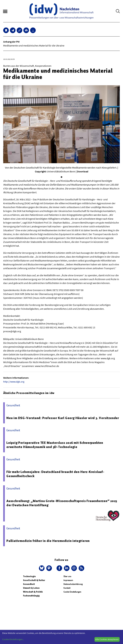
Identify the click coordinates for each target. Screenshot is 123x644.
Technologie (29, 576)
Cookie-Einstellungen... (13, 639)
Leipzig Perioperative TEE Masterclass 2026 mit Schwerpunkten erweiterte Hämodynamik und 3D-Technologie (55, 445)
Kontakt (67, 588)
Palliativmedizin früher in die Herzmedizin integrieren (48, 541)
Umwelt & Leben (31, 588)
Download (83, 171)
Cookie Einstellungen (72, 592)
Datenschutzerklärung (73, 584)
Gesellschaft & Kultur (34, 580)
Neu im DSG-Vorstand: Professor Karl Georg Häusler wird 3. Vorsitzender (63, 418)
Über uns (67, 576)
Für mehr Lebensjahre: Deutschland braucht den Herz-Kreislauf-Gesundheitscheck (55, 474)
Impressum (68, 580)
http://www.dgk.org (14, 382)
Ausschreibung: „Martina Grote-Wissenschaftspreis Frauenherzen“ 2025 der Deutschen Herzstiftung (62, 503)
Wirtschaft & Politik (33, 592)
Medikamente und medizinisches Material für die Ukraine (34, 46)
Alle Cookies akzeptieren (107, 639)
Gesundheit (29, 584)
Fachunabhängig (31, 596)
